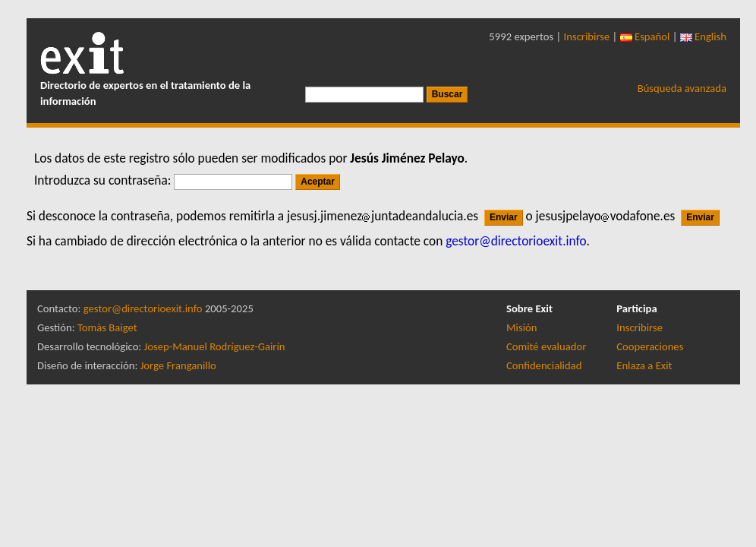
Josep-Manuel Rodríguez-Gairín (215, 346)
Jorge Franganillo (178, 365)
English (703, 36)
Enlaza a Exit (644, 365)
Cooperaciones (650, 346)
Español (645, 36)
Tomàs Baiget (107, 327)
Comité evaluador (546, 346)
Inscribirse (587, 36)
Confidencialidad (544, 365)
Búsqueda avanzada (682, 88)
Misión (521, 327)
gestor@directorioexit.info (143, 308)
